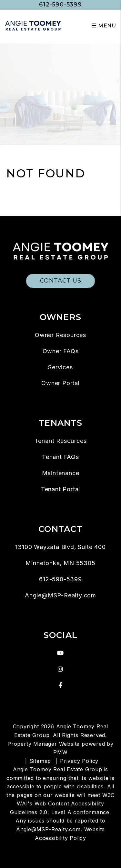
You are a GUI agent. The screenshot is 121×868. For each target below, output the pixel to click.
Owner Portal (60, 383)
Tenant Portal (60, 489)
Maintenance (61, 473)
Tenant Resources (61, 441)
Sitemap (40, 761)
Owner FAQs (61, 351)
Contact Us (61, 281)
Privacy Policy (79, 761)
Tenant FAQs (60, 457)
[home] (33, 25)
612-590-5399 (60, 5)
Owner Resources (60, 335)
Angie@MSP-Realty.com (60, 595)
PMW (60, 752)
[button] (61, 653)
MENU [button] (104, 26)
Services (60, 367)
